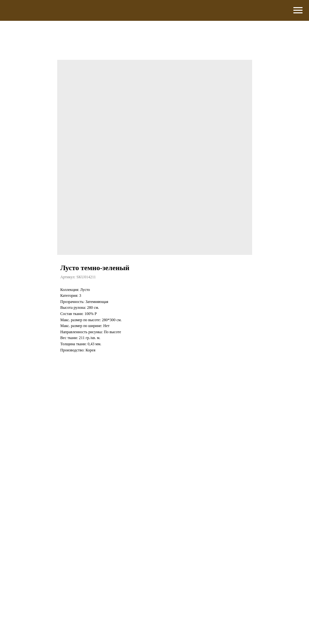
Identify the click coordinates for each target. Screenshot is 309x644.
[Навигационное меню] (298, 10)
